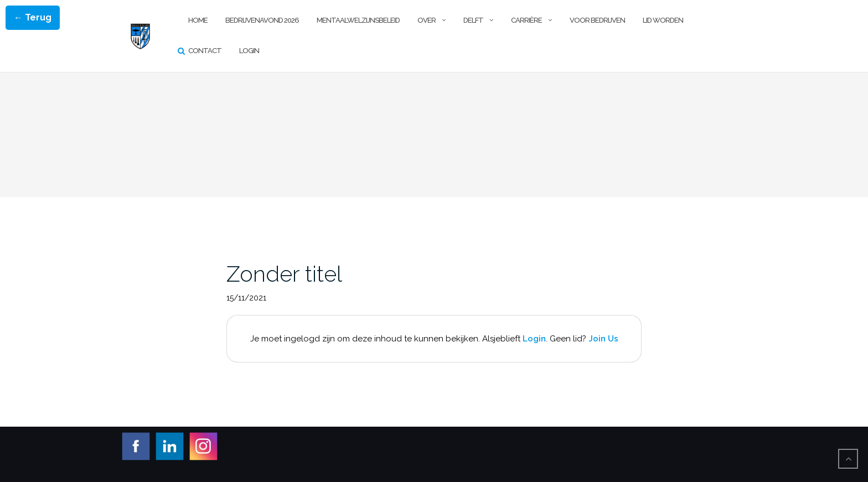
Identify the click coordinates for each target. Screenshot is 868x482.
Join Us (603, 339)
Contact (205, 51)
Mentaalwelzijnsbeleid (358, 20)
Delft (473, 20)
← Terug (33, 17)
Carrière (526, 20)
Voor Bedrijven (597, 20)
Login (249, 51)
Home (198, 20)
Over (427, 20)
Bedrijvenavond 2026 (262, 20)
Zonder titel (284, 274)
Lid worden (663, 20)
